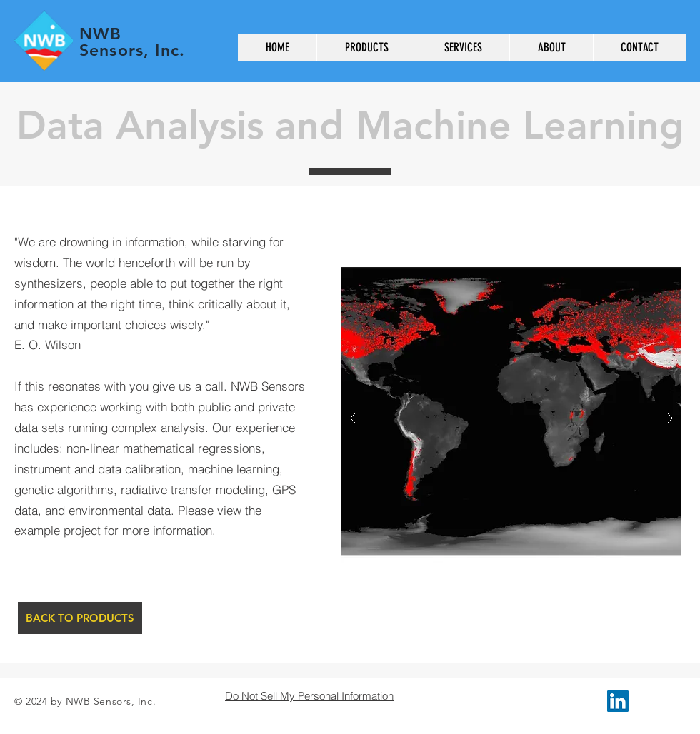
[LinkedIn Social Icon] (618, 701)
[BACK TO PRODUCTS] (80, 618)
